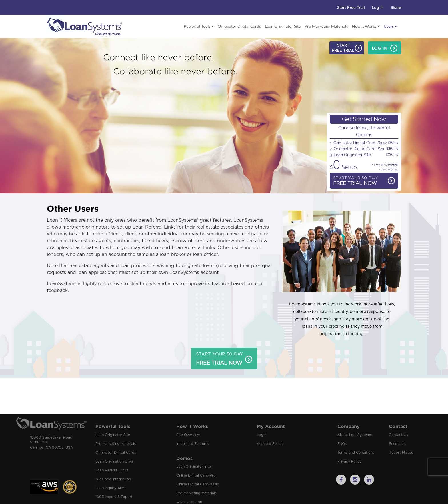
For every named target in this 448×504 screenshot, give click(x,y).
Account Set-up (270, 444)
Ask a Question (189, 502)
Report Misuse (401, 453)
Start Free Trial (351, 8)
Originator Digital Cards (239, 26)
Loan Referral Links (112, 470)
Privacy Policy (349, 461)
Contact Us (398, 435)
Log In (378, 8)
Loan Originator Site (283, 26)
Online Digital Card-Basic (198, 484)
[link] (44, 465)
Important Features (193, 444)
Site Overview (188, 435)
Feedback (397, 444)
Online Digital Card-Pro (196, 475)
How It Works (366, 26)
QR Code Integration (113, 479)
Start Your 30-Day (364, 181)
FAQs (342, 444)
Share (396, 8)
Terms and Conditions (356, 453)
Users (390, 26)
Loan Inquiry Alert (111, 488)
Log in (262, 435)
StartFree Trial (347, 49)
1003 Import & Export (114, 497)
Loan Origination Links (114, 461)
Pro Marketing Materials (326, 26)
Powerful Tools (199, 26)
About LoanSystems (355, 435)
